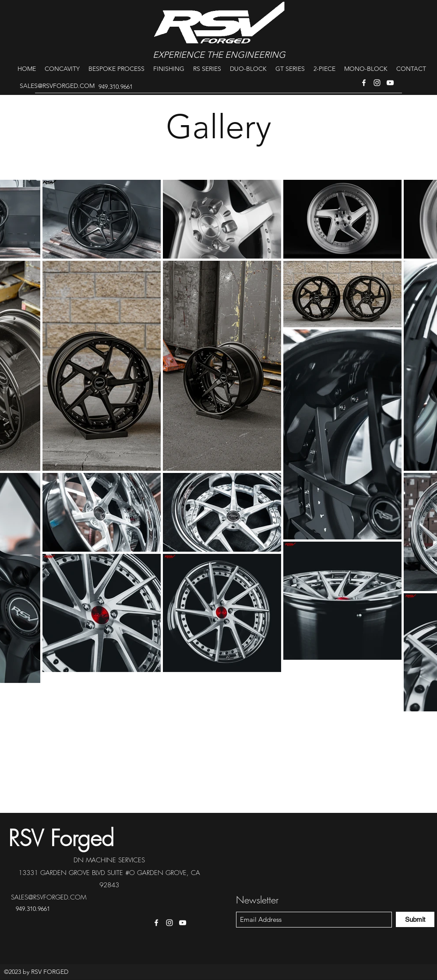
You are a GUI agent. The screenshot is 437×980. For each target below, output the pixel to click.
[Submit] (415, 919)
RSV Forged (61, 838)
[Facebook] (364, 83)
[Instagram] (377, 83)
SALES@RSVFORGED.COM (57, 86)
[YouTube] (390, 83)
